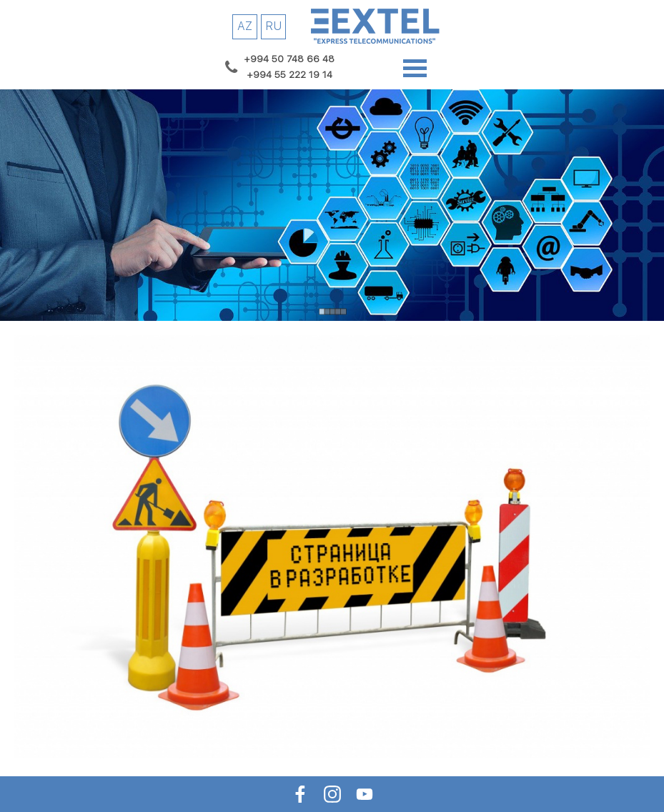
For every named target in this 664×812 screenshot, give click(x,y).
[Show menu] (415, 68)
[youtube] (364, 794)
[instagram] (332, 794)
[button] (289, 59)
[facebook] (300, 794)
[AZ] (245, 27)
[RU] (273, 27)
